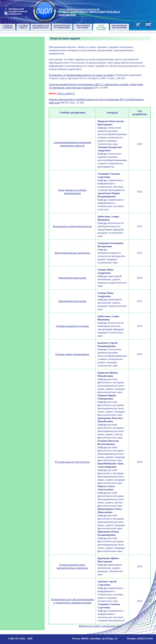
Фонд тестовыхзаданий (101, 28)
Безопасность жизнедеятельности (72, 226)
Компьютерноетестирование (62, 27)
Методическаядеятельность (41, 27)
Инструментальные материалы (72, 253)
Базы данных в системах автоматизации (72, 192)
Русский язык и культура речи (72, 462)
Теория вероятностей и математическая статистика (72, 566)
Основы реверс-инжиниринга (72, 354)
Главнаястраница (8, 27)
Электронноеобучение (83, 27)
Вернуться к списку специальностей (100, 626)
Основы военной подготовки (72, 326)
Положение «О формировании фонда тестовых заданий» (81, 75)
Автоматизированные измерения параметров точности (72, 144)
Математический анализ (72, 278)
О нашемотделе (23, 27)
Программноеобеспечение (119, 27)
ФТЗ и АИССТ (66, 93)
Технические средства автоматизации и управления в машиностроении (72, 601)
